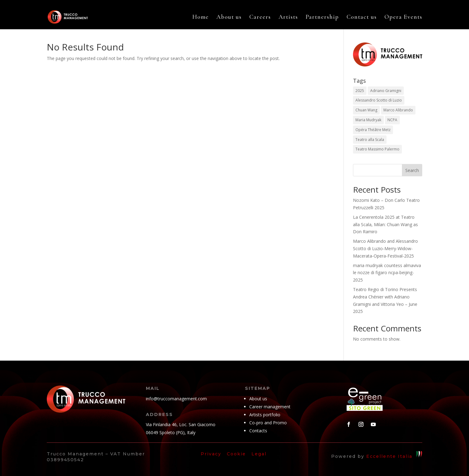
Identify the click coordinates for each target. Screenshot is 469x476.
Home (200, 18)
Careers (260, 18)
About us (229, 18)
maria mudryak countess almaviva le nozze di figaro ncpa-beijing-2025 (387, 273)
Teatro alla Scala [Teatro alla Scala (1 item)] (370, 140)
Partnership (322, 18)
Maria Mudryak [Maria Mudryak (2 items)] (368, 120)
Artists (288, 18)
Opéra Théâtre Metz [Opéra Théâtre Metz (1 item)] (373, 130)
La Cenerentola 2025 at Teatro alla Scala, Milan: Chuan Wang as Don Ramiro (385, 224)
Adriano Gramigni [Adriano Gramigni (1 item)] (386, 91)
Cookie (236, 454)
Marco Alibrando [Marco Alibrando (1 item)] (398, 110)
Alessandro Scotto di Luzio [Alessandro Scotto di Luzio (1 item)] (379, 100)
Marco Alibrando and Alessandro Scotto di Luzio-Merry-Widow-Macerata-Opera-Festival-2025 (385, 248)
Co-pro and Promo (268, 423)
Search (412, 170)
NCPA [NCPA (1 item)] (392, 120)
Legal (260, 454)
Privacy (211, 454)
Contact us (362, 18)
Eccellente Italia (389, 456)
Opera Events (403, 18)
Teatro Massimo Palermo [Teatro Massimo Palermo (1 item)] (377, 149)
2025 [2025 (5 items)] (360, 91)
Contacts (258, 431)
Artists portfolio (265, 415)
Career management (270, 407)
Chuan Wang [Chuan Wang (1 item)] (366, 110)
